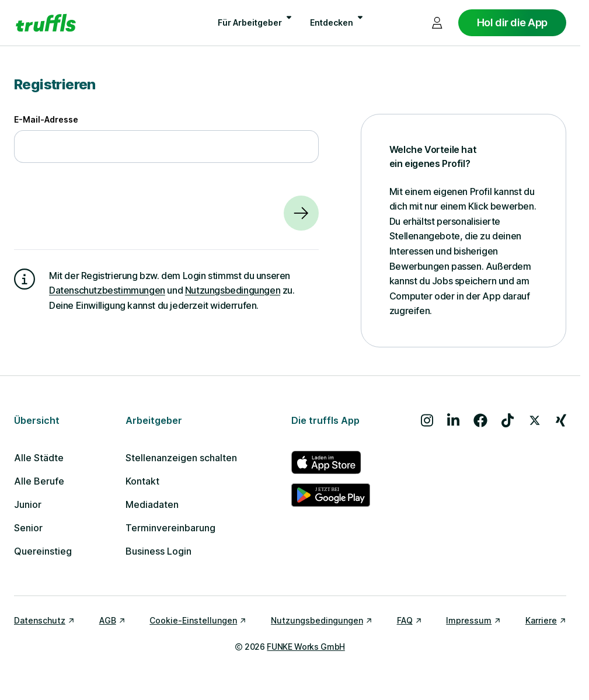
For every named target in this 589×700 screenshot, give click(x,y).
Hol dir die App (512, 22)
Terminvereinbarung (170, 528)
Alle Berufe (39, 481)
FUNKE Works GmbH (306, 647)
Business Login (158, 551)
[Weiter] (301, 213)
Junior (28, 504)
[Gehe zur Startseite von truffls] (46, 23)
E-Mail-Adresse (46, 119)
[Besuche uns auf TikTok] (508, 420)
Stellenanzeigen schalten (181, 458)
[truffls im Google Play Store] (331, 495)
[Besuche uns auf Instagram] (427, 420)
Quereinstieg (43, 551)
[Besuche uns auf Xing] (561, 420)
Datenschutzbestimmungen (107, 290)
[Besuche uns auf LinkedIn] (453, 420)
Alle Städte (39, 458)
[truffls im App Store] (331, 462)
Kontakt (142, 481)
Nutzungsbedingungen (233, 290)
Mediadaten (152, 504)
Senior (28, 528)
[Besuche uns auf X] (535, 420)
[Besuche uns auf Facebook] (480, 420)
